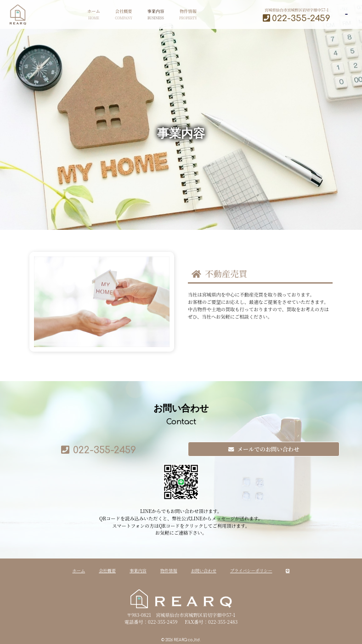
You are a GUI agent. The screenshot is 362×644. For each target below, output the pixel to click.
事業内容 (129, 15)
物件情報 (162, 15)
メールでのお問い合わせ (264, 449)
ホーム (68, 15)
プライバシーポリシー (251, 570)
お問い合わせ (204, 570)
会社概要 (97, 15)
